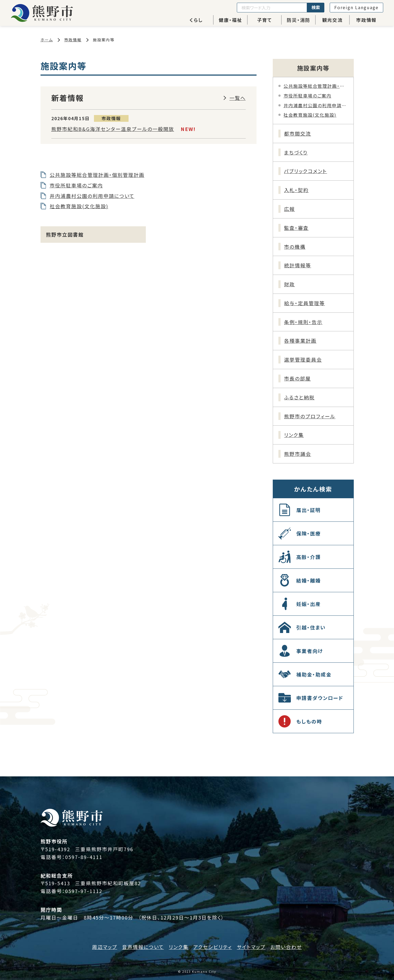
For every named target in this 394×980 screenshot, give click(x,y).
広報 (289, 209)
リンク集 (294, 435)
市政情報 (366, 20)
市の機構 (295, 247)
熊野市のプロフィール (310, 416)
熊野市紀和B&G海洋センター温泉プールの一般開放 (113, 129)
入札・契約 (296, 190)
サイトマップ (251, 947)
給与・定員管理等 (304, 303)
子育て (265, 20)
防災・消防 (299, 20)
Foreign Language (356, 7)
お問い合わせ (286, 947)
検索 (316, 7)
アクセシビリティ (213, 947)
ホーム (47, 40)
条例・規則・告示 (303, 322)
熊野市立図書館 (65, 234)
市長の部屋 (297, 378)
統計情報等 (298, 265)
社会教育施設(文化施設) (79, 206)
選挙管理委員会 (303, 359)
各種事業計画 (300, 341)
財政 (289, 284)
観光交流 (332, 20)
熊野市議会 (298, 454)
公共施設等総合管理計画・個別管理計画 (97, 175)
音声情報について (143, 947)
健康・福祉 (230, 20)
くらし (196, 20)
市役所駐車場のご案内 (76, 185)
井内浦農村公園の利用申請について (92, 196)
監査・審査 (296, 228)
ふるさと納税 (299, 397)
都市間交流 (298, 133)
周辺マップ (105, 947)
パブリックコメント (306, 171)
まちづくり (296, 152)
